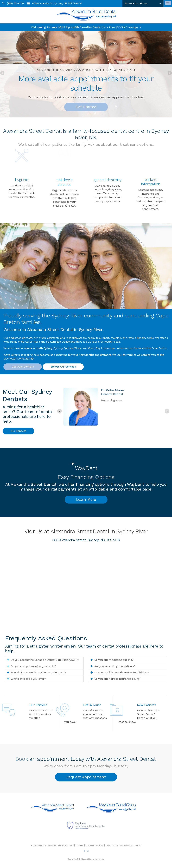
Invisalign (90, 845)
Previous (3, 73)
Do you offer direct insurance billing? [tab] (118, 679)
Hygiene (21, 180)
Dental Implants (66, 845)
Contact (138, 845)
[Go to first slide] (167, 411)
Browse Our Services (63, 367)
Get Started (86, 107)
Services (52, 845)
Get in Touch (92, 705)
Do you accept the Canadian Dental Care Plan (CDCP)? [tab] (45, 660)
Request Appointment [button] (86, 777)
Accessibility (126, 845)
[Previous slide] (59, 411)
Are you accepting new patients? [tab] (115, 666)
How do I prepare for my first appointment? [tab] (38, 672)
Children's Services (64, 182)
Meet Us (42, 845)
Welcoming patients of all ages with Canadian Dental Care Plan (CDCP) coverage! (85, 27)
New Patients (147, 705)
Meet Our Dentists (23, 367)
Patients (100, 845)
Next (169, 73)
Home (33, 845)
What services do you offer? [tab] (28, 679)
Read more (107, 433)
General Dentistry (107, 180)
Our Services (38, 705)
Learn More (86, 500)
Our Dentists (18, 431)
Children (79, 845)
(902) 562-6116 (15, 3)
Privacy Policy (112, 845)
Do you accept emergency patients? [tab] (33, 666)
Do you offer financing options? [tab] (114, 660)
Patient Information (151, 182)
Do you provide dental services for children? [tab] (122, 672)
